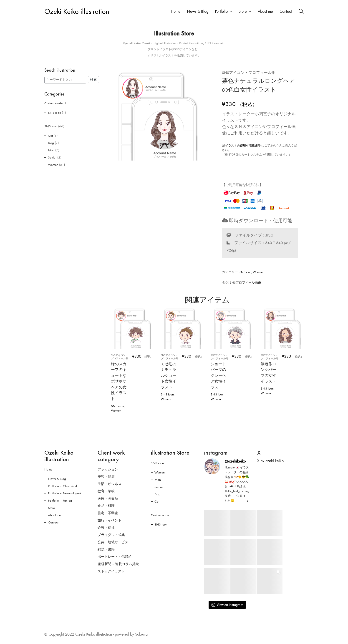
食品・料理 (106, 506)
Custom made (53, 103)
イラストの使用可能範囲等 (243, 145)
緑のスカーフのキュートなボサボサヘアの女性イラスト (120, 377)
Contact (53, 522)
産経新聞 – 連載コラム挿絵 (118, 564)
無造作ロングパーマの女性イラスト (270, 369)
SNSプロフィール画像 (246, 283)
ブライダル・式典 (111, 535)
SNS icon (245, 272)
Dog (51, 143)
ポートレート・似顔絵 (115, 557)
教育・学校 (106, 491)
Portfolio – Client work (63, 486)
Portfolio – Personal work (65, 493)
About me (54, 515)
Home (48, 469)
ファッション (108, 469)
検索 (93, 80)
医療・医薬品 (108, 498)
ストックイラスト (111, 571)
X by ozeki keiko (270, 461)
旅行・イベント (110, 520)
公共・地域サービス (113, 542)
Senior (52, 157)
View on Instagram (227, 605)
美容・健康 (106, 477)
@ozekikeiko (235, 461)
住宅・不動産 (108, 513)
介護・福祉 (106, 528)
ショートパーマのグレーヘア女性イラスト (220, 372)
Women (258, 272)
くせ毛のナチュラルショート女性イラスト (170, 372)
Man (51, 150)
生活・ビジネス (110, 484)
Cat (50, 136)
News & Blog (57, 479)
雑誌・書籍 (106, 549)
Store (51, 508)
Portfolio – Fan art (60, 501)
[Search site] (301, 12)
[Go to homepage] (77, 12)
